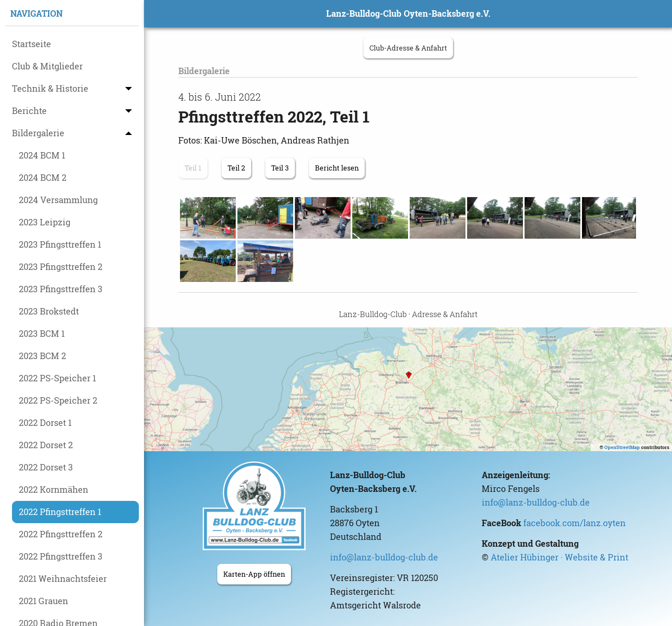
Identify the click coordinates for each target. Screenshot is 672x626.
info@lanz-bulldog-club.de (384, 557)
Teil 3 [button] (280, 168)
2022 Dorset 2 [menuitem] (46, 445)
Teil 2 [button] (236, 168)
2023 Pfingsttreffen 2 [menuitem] (61, 267)
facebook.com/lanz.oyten (574, 523)
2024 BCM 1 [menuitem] (42, 155)
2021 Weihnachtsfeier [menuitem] (63, 579)
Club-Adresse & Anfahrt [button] (408, 48)
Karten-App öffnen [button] (254, 574)
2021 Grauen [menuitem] (43, 601)
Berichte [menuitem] (29, 111)
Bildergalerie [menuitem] (38, 133)
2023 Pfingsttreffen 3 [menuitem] (61, 289)
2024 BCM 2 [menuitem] (43, 178)
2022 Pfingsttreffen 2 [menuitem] (61, 534)
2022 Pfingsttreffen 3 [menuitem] (61, 556)
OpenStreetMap (622, 447)
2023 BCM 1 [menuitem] (42, 334)
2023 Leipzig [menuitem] (45, 222)
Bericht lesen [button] (337, 168)
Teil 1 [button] (193, 168)
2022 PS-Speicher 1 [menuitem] (57, 378)
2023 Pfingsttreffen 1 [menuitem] (60, 244)
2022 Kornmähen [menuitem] (54, 490)
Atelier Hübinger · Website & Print (559, 557)
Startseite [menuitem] (31, 44)
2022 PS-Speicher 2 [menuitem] (58, 400)
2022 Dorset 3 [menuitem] (46, 467)
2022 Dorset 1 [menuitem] (45, 423)
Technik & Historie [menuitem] (50, 88)
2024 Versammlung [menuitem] (58, 200)
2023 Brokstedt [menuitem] (49, 311)
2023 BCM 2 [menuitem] (42, 356)
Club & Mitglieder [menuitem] (47, 66)
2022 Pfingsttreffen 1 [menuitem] (60, 512)
